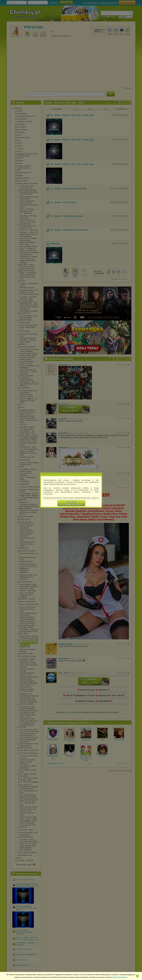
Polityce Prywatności (119, 977)
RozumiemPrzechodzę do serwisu (71, 503)
